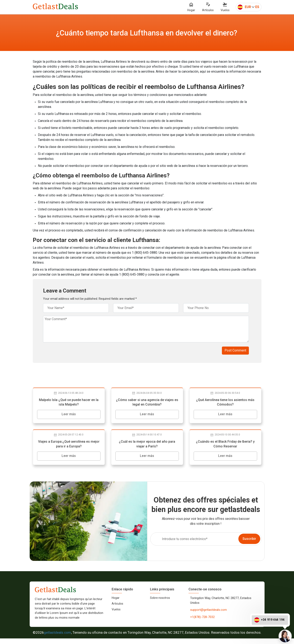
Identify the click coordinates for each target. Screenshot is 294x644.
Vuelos (225, 7)
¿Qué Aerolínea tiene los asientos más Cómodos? (225, 403)
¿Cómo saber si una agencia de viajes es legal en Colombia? (147, 403)
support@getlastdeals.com (208, 615)
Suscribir (249, 544)
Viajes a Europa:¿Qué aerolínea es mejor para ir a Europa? (69, 447)
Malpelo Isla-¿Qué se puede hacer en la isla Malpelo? (69, 403)
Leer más (69, 415)
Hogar (191, 7)
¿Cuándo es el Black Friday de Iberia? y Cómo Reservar (225, 447)
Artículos (208, 7)
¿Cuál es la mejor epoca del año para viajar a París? (147, 447)
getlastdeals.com (57, 638)
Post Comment (235, 350)
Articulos (117, 609)
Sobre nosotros (160, 603)
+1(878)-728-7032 (202, 623)
